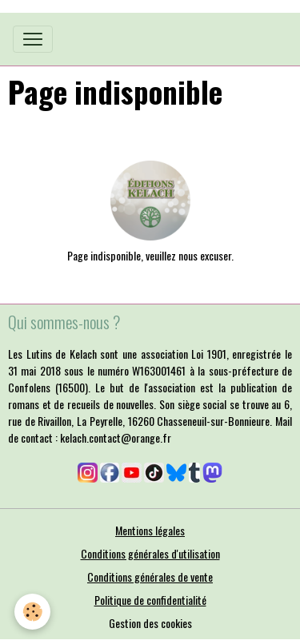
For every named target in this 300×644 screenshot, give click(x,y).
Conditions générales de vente (150, 576)
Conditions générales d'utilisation (150, 553)
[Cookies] (32, 612)
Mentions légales (150, 530)
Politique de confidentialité (150, 600)
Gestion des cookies (150, 623)
